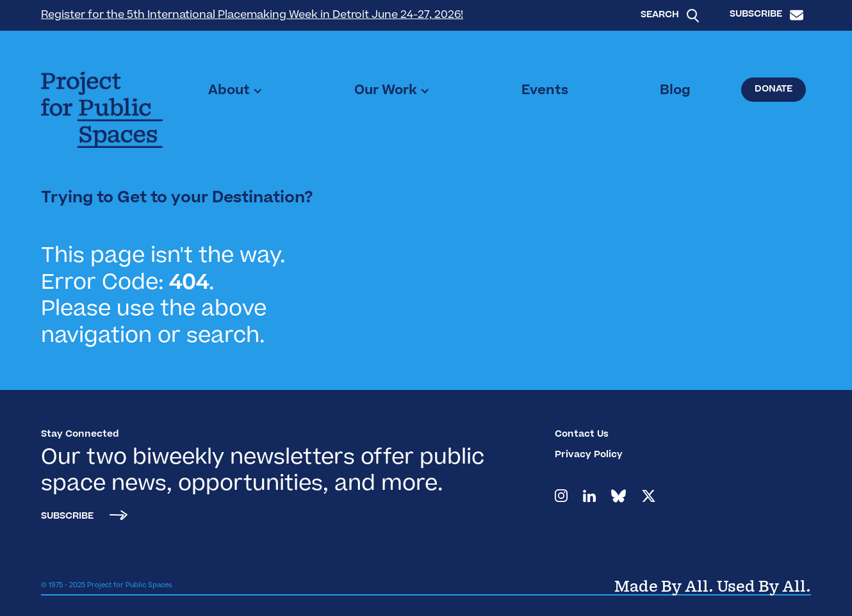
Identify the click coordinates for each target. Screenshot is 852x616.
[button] (235, 91)
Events (545, 91)
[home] (102, 110)
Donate (774, 90)
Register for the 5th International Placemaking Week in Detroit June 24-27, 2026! (252, 15)
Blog (675, 91)
